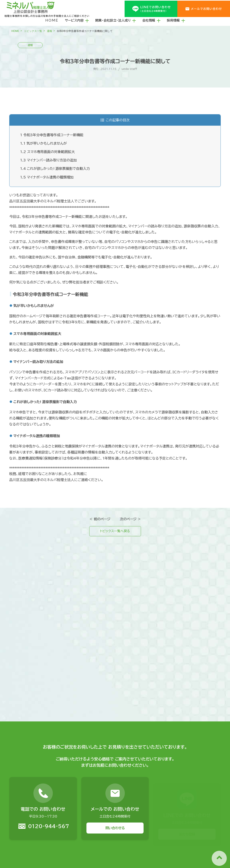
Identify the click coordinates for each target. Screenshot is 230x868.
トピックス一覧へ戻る (115, 532)
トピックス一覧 (33, 31)
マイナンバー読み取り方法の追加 (48, 160)
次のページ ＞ (130, 519)
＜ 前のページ (100, 519)
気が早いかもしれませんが (43, 143)
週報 (50, 31)
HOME (52, 20)
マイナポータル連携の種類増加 (47, 177)
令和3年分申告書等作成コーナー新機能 (52, 135)
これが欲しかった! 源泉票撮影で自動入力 (55, 169)
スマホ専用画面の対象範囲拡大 (47, 152)
